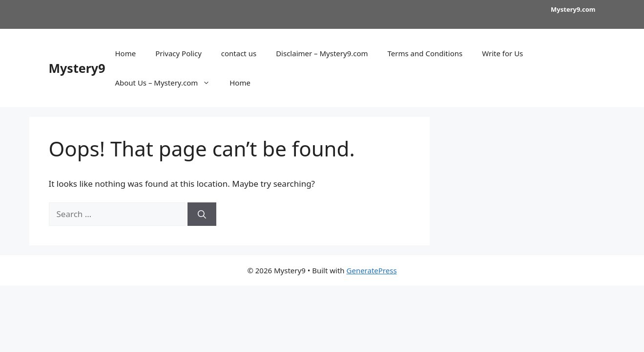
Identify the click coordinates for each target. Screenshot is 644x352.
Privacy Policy (178, 53)
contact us (239, 53)
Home (125, 53)
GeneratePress (372, 270)
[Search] (202, 214)
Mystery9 (77, 68)
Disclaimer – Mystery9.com (322, 53)
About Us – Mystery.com (167, 83)
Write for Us (502, 53)
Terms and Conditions (425, 53)
